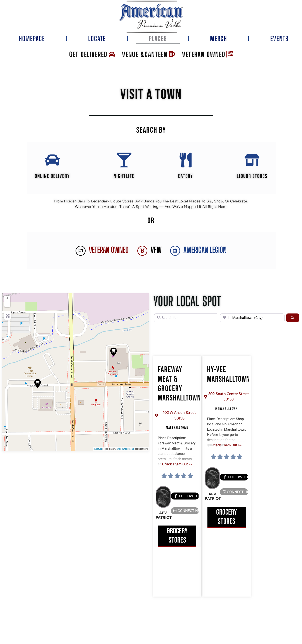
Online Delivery (52, 177)
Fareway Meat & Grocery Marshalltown (179, 385)
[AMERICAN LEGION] (175, 251)
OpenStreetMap (126, 449)
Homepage (32, 38)
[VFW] (142, 251)
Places (158, 38)
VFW (156, 250)
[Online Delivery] (52, 160)
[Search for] (186, 318)
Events (279, 38)
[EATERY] (186, 160)
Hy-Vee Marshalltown (229, 375)
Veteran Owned (109, 250)
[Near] (252, 318)
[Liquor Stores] (252, 160)
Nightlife (124, 177)
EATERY (186, 177)
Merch (219, 38)
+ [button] (7, 299)
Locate (97, 38)
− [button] (7, 305)
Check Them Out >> (177, 465)
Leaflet (98, 449)
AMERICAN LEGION (205, 250)
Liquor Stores (252, 177)
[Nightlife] (124, 160)
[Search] (293, 318)
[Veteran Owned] (81, 251)
